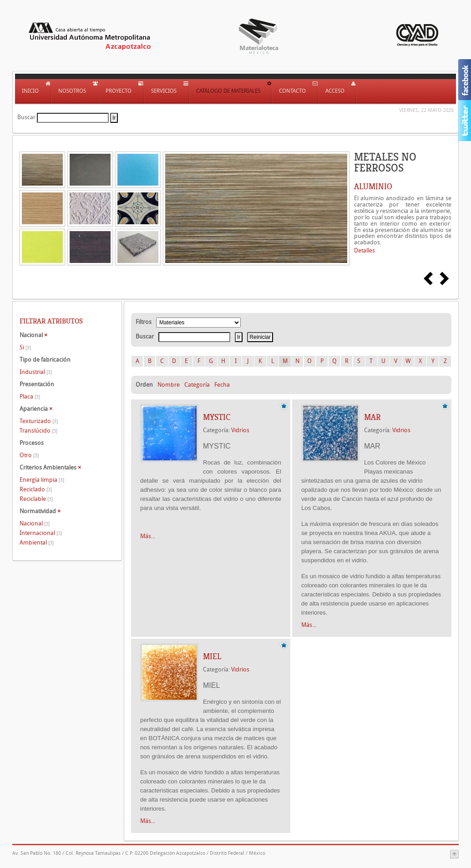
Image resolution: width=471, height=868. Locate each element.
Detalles (365, 250)
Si (25, 347)
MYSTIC (217, 417)
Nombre (169, 385)
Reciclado (36, 489)
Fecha (222, 385)
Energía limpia (42, 480)
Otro (29, 455)
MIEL (212, 656)
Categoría (197, 385)
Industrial (36, 372)
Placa (30, 396)
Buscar (26, 117)
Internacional (41, 533)
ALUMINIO (373, 187)
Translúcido (38, 431)
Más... (148, 536)
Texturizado (39, 421)
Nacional (35, 523)
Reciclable (36, 499)
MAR (372, 417)
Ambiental (37, 542)
